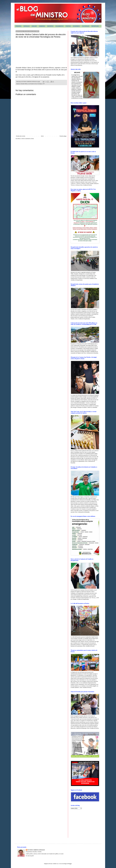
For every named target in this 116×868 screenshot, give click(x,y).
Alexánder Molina (24, 84)
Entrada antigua (63, 136)
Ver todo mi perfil (30, 856)
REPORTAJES (95, 26)
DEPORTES (50, 26)
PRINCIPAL (18, 26)
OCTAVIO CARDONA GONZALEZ (36, 850)
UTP (44, 84)
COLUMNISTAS (59, 26)
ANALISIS (34, 26)
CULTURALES (86, 26)
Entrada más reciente (21, 136)
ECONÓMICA (76, 26)
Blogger (70, 864)
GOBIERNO (42, 26)
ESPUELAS (27, 26)
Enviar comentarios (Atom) (28, 139)
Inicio (42, 136)
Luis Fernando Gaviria (33, 84)
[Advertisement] (82, 823)
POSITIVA (68, 26)
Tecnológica (40, 84)
